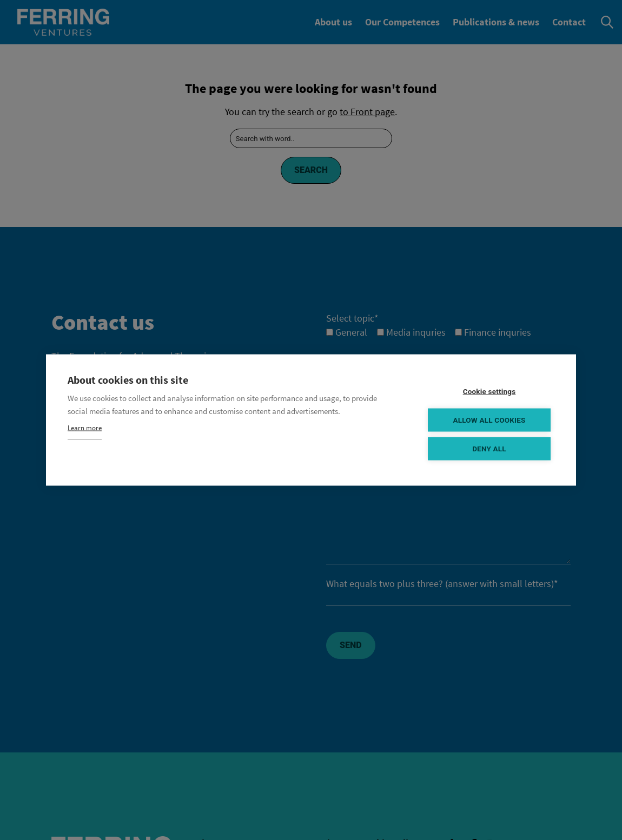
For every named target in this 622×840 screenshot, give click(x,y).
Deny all (489, 449)
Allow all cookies (489, 420)
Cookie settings (489, 391)
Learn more (85, 428)
